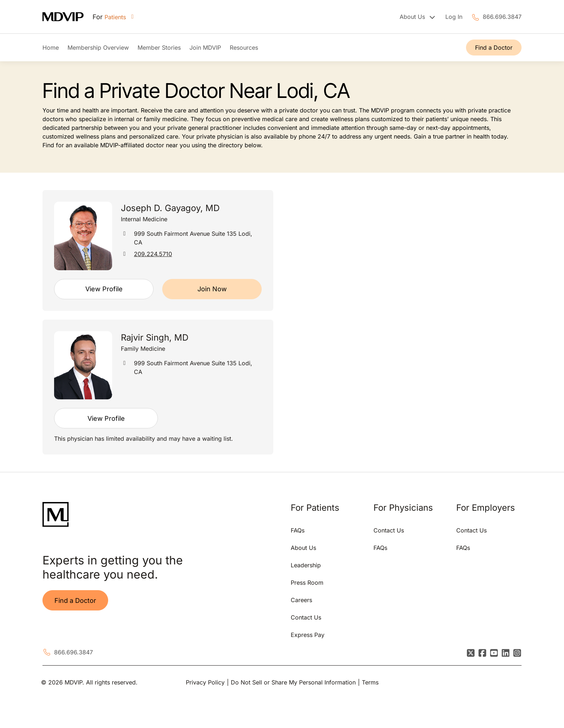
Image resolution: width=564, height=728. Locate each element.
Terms (370, 682)
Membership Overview (98, 48)
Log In (454, 17)
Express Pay (308, 635)
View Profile (104, 289)
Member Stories (159, 48)
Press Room (307, 583)
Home (51, 48)
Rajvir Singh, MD (155, 338)
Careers (301, 600)
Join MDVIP (205, 48)
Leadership (306, 565)
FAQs (298, 530)
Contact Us (306, 617)
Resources (244, 48)
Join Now (212, 289)
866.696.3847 (502, 17)
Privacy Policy (205, 682)
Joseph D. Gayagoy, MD (170, 208)
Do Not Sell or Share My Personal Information (293, 682)
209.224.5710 (153, 254)
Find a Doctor (494, 48)
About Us (303, 548)
